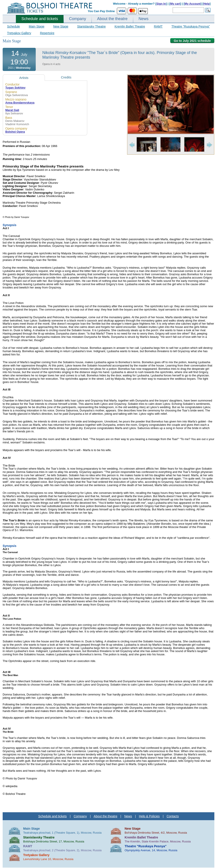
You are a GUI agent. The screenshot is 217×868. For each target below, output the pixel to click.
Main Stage (36, 26)
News (143, 19)
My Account (193, 4)
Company (78, 19)
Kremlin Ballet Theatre (130, 26)
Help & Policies (149, 816)
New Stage (61, 26)
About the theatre (112, 19)
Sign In (161, 4)
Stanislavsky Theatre (92, 26)
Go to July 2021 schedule (192, 41)
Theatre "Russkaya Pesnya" (191, 26)
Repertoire (47, 33)
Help (206, 4)
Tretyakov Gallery (19, 33)
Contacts (173, 816)
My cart (175, 4)
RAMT (158, 26)
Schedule (13, 26)
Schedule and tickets (40, 19)
